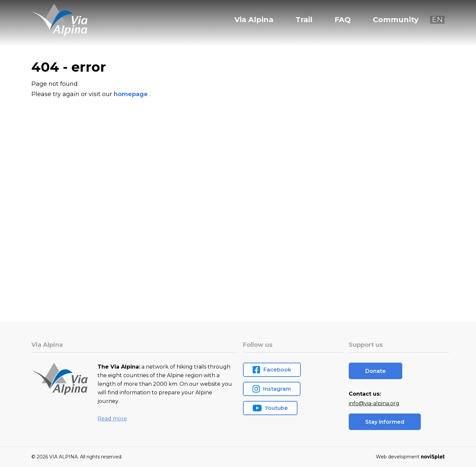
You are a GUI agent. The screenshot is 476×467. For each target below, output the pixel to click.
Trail (304, 20)
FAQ (343, 20)
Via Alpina (254, 20)
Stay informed (385, 422)
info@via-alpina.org (374, 403)
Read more (112, 419)
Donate (376, 371)
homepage (132, 94)
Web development (410, 457)
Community (396, 20)
